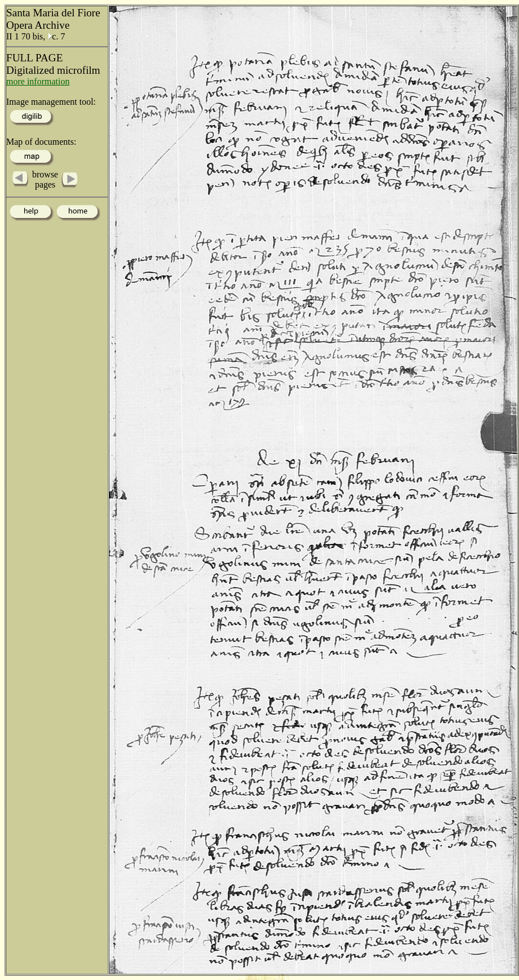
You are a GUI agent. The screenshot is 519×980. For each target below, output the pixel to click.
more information (38, 81)
